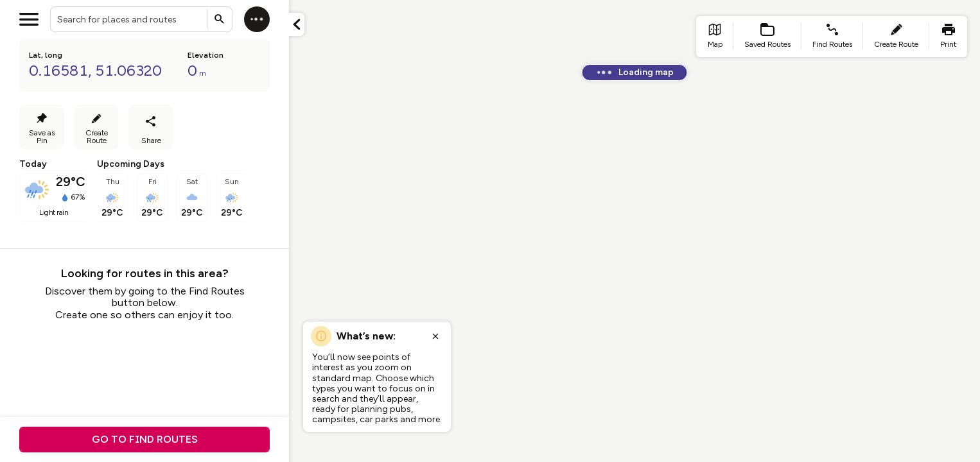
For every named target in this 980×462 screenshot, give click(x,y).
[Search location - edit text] (141, 19)
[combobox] (141, 19)
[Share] (151, 127)
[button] (297, 24)
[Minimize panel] (297, 24)
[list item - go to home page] (715, 37)
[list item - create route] (896, 37)
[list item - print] (948, 37)
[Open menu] (29, 19)
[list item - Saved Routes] (767, 37)
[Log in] (257, 19)
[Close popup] (435, 336)
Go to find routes (145, 439)
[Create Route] (96, 127)
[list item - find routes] (832, 37)
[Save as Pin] (42, 127)
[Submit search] (220, 19)
